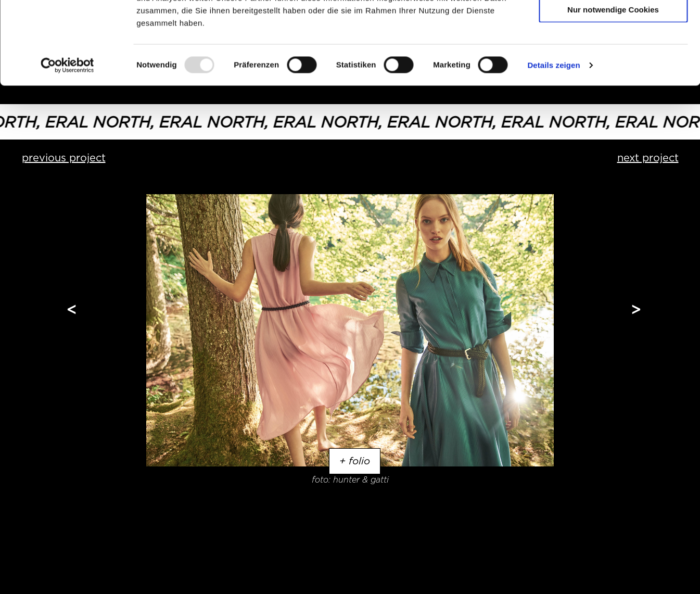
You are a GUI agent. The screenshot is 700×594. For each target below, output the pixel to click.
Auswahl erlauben (613, 56)
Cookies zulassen (613, 26)
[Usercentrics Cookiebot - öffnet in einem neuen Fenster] (67, 143)
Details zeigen (553, 142)
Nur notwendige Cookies (613, 87)
